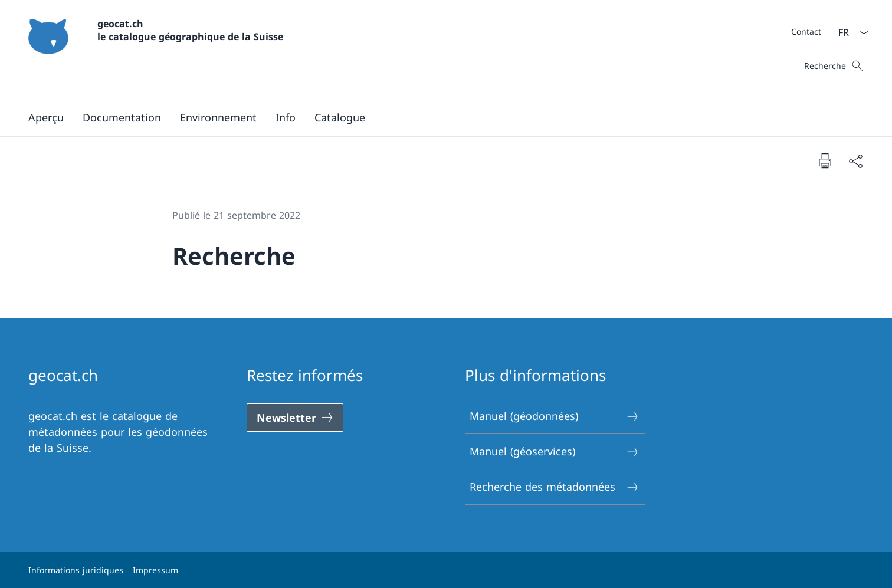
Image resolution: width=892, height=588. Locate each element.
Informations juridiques (76, 570)
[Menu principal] (437, 117)
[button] (122, 117)
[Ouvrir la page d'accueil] (156, 49)
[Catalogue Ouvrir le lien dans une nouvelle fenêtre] (340, 117)
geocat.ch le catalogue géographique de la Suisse (190, 30)
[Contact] (806, 32)
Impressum (155, 570)
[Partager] (855, 161)
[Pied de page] (446, 570)
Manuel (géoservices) (555, 451)
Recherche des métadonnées (555, 487)
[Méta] (806, 31)
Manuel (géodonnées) (555, 416)
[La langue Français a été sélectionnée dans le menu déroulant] (850, 32)
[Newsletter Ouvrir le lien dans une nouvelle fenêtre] (295, 418)
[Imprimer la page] (825, 160)
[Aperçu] (46, 117)
